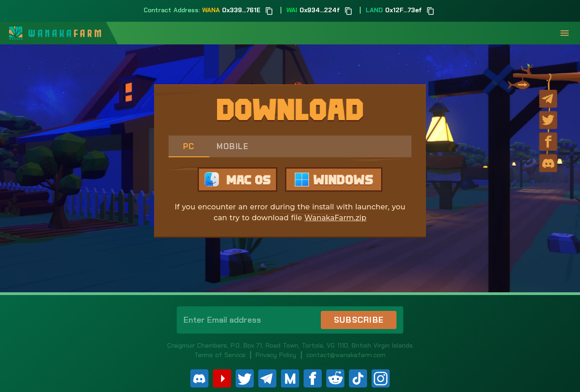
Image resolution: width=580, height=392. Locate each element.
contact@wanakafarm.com (346, 355)
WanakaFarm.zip (336, 218)
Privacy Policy (276, 355)
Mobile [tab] (232, 146)
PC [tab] (189, 146)
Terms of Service (220, 355)
